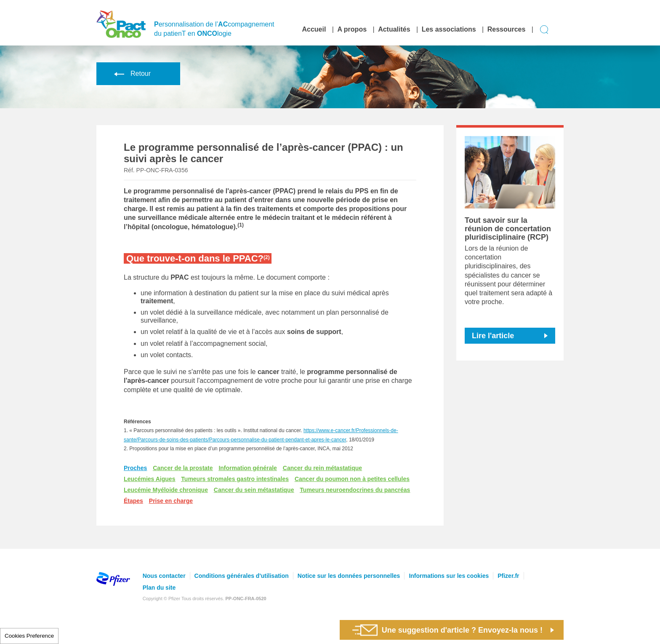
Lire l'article (493, 336)
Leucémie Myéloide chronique (166, 490)
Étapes (133, 501)
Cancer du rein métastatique (322, 468)
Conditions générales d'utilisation (242, 576)
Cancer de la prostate (183, 468)
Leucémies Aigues (149, 479)
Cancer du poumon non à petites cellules (352, 479)
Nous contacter (164, 576)
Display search (544, 30)
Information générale (247, 468)
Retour (131, 73)
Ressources (507, 29)
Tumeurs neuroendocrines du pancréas (355, 490)
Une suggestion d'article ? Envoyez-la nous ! (447, 630)
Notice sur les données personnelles (349, 576)
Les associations (449, 29)
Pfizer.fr (508, 576)
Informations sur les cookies (449, 576)
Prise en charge (171, 501)
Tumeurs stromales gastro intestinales (235, 479)
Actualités (394, 29)
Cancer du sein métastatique (254, 490)
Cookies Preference (29, 636)
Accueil (314, 29)
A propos (352, 29)
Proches (135, 468)
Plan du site (159, 588)
